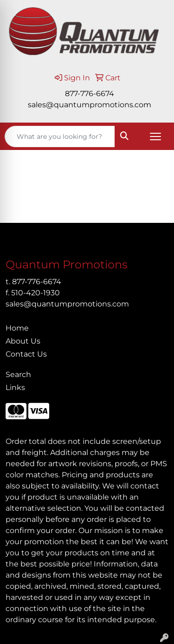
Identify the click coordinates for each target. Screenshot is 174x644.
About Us (23, 341)
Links (15, 387)
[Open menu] (155, 137)
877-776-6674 (90, 94)
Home (17, 328)
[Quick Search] (60, 137)
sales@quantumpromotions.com (90, 105)
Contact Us (26, 354)
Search (18, 374)
